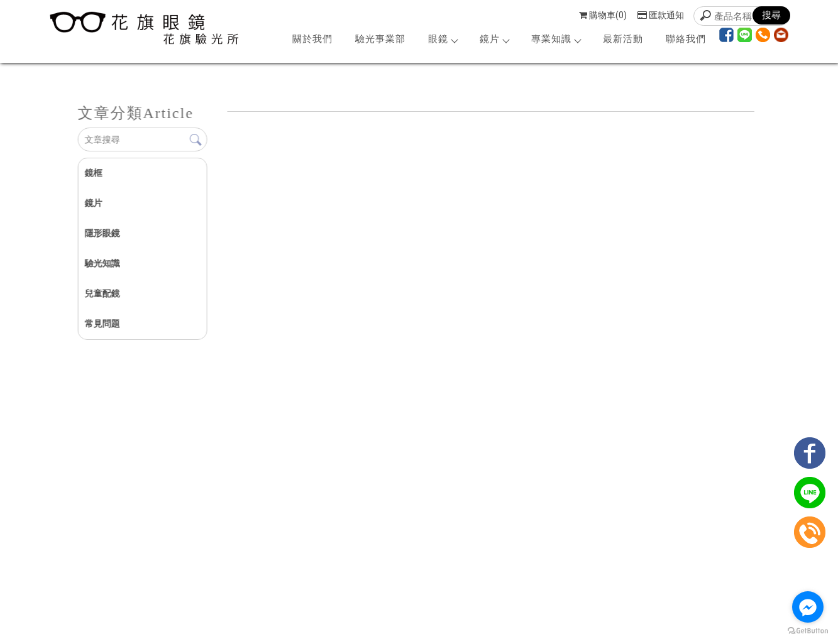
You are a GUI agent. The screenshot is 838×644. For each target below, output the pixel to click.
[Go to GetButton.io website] (808, 631)
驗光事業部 (380, 39)
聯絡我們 (686, 39)
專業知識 (556, 39)
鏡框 (93, 173)
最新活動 (623, 39)
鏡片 (494, 39)
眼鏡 (443, 39)
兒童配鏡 (102, 293)
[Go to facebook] (808, 607)
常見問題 (102, 324)
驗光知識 (102, 263)
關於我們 (312, 39)
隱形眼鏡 (102, 233)
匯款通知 (661, 15)
